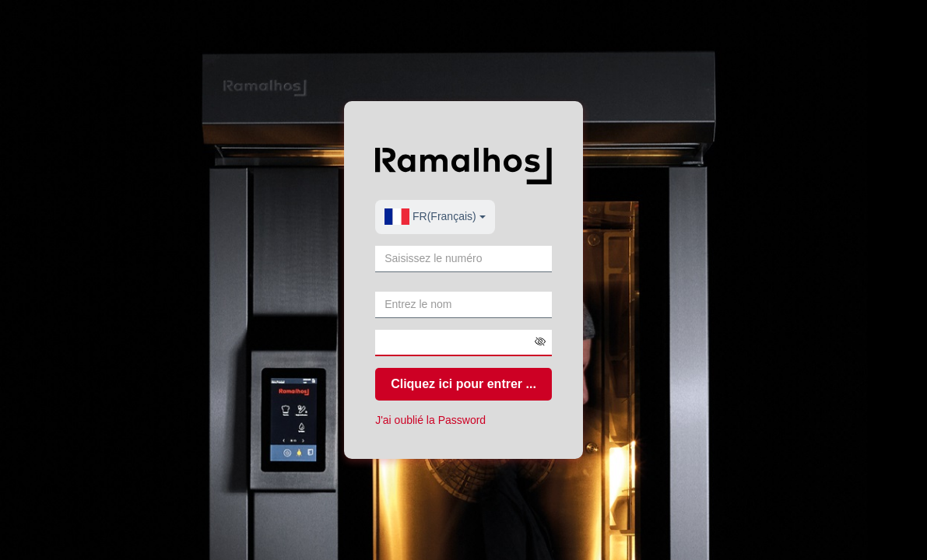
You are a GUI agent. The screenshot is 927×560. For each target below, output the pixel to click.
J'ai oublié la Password (430, 420)
